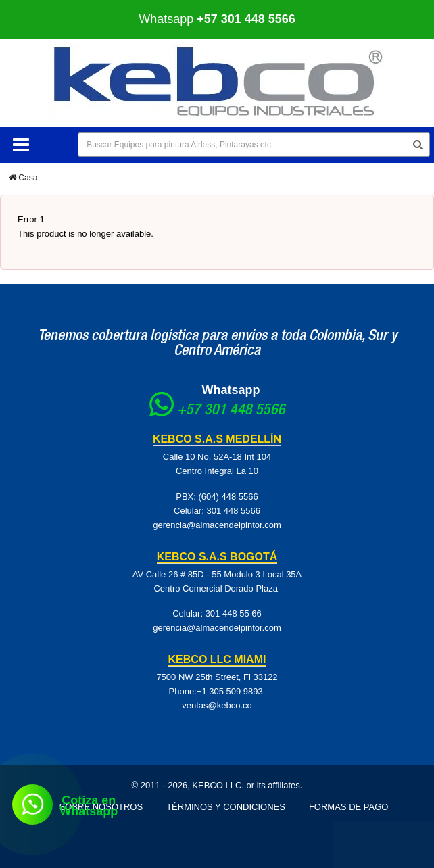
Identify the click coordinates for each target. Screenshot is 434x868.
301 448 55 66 (234, 613)
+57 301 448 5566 (231, 411)
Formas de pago (349, 807)
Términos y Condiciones (226, 807)
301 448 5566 (233, 511)
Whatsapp (217, 19)
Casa (23, 178)
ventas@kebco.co (217, 705)
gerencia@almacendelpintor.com (217, 525)
